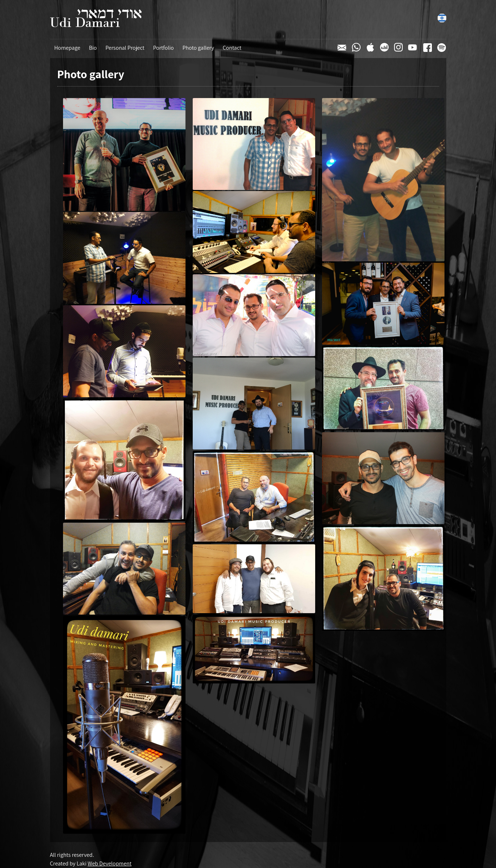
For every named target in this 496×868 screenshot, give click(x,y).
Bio (93, 48)
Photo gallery (198, 48)
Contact (232, 48)
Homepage (67, 48)
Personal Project (125, 48)
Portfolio (164, 48)
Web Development (110, 863)
